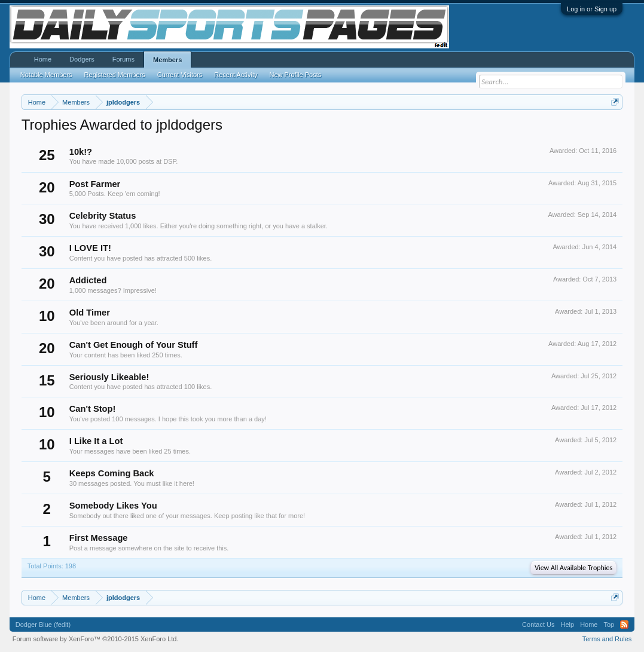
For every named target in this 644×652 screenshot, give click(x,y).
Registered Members (115, 75)
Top (609, 625)
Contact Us (538, 625)
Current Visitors (180, 75)
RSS (624, 625)
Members (167, 60)
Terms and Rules (607, 639)
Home (43, 59)
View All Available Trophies (573, 568)
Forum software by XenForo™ (96, 639)
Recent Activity (236, 75)
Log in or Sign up (592, 9)
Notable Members (46, 75)
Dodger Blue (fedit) (43, 625)
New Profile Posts (295, 75)
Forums (123, 59)
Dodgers (82, 59)
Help (568, 625)
